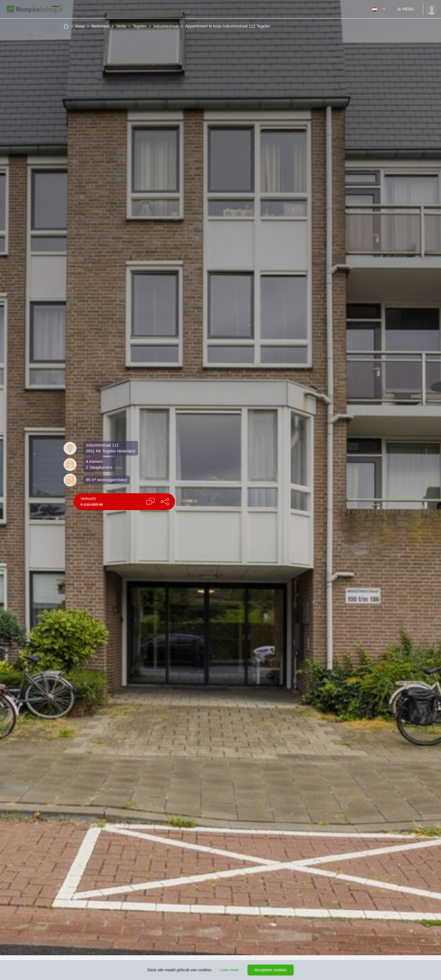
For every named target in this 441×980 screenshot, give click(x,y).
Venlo (121, 26)
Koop (80, 26)
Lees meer (229, 970)
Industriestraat (166, 26)
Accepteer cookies (271, 970)
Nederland (101, 26)
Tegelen (140, 26)
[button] (165, 502)
